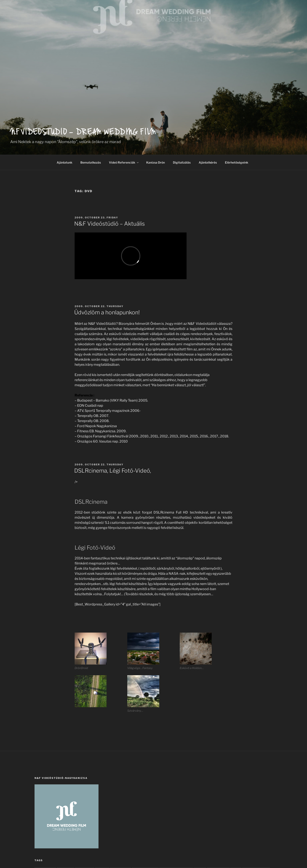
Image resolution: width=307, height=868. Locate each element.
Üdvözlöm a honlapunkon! (107, 312)
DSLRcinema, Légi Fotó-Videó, (113, 471)
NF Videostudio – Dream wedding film (83, 133)
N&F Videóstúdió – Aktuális (109, 224)
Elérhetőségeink (237, 162)
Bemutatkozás (91, 162)
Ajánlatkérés (208, 162)
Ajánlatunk (64, 162)
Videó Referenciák (124, 162)
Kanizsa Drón (156, 162)
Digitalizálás (182, 162)
